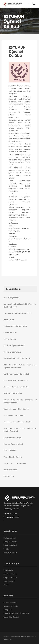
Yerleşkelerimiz (10, 538)
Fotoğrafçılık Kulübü (12, 352)
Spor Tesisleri (9, 581)
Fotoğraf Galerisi (11, 545)
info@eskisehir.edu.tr (12, 517)
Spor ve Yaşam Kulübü (13, 444)
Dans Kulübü (9, 320)
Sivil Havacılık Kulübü (12, 438)
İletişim (6, 549)
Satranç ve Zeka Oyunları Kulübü (18, 422)
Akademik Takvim (11, 602)
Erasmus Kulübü (10, 333)
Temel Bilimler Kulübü (13, 457)
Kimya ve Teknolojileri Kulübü (16, 387)
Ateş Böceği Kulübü (12, 298)
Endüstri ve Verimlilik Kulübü (15, 326)
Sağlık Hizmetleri (10, 578)
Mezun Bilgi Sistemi (11, 617)
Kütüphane (8, 610)
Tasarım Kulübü (10, 450)
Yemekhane (9, 570)
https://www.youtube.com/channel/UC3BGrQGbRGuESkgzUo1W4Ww (19, 252)
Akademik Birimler (11, 606)
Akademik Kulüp (10, 574)
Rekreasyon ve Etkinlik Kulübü (16, 409)
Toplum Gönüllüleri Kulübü (15, 463)
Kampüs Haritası (10, 542)
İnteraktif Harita (10, 553)
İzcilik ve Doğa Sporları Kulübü (16, 374)
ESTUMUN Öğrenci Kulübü (17, 52)
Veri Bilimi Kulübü (11, 470)
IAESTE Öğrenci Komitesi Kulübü (17, 358)
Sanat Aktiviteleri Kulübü (14, 415)
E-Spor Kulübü (10, 339)
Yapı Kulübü (9, 476)
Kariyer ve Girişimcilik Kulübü (16, 380)
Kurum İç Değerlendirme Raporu (17, 613)
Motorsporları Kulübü (13, 393)
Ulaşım (6, 585)
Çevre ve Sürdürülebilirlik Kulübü (17, 313)
